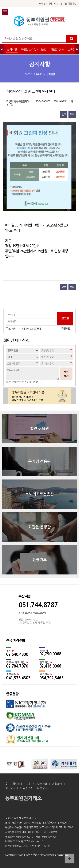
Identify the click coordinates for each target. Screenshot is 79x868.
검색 (64, 115)
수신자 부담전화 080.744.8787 (32, 613)
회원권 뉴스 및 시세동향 (34, 49)
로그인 (58, 3)
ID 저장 (12, 329)
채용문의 (42, 788)
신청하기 (66, 374)
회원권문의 (26, 788)
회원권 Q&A (57, 49)
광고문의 (10, 788)
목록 (72, 115)
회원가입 (70, 3)
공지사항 (12, 49)
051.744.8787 (38, 605)
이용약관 (57, 784)
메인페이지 (45, 3)
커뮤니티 (38, 74)
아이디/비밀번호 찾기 (31, 329)
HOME (27, 74)
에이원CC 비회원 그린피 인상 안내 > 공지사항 (40, 21)
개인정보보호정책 (37, 784)
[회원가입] (65, 329)
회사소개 (17, 784)
